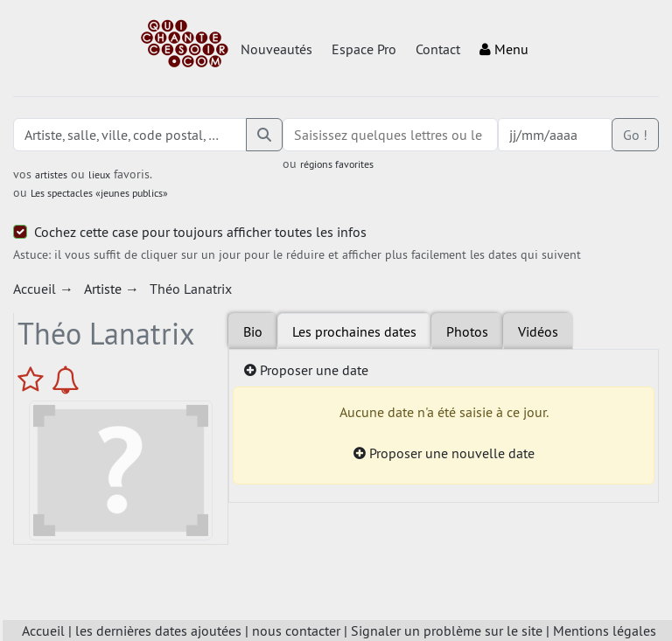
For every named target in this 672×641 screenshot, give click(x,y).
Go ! (635, 135)
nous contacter (296, 631)
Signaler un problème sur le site (447, 631)
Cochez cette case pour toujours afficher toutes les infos (200, 232)
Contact (438, 49)
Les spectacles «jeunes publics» (99, 193)
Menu (504, 49)
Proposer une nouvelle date (444, 453)
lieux (99, 174)
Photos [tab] (467, 331)
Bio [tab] (253, 331)
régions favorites (337, 164)
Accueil (43, 631)
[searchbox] (390, 135)
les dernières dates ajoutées (158, 631)
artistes (51, 174)
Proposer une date (306, 370)
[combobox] (390, 135)
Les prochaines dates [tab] (354, 331)
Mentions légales (605, 631)
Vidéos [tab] (538, 331)
